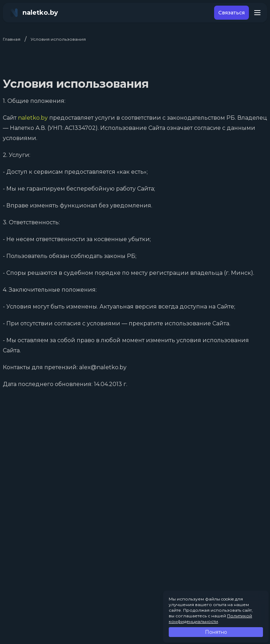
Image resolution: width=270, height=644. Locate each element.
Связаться (232, 13)
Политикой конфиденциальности (210, 619)
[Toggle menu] (257, 13)
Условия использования (58, 39)
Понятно (216, 632)
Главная (12, 39)
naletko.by (33, 118)
